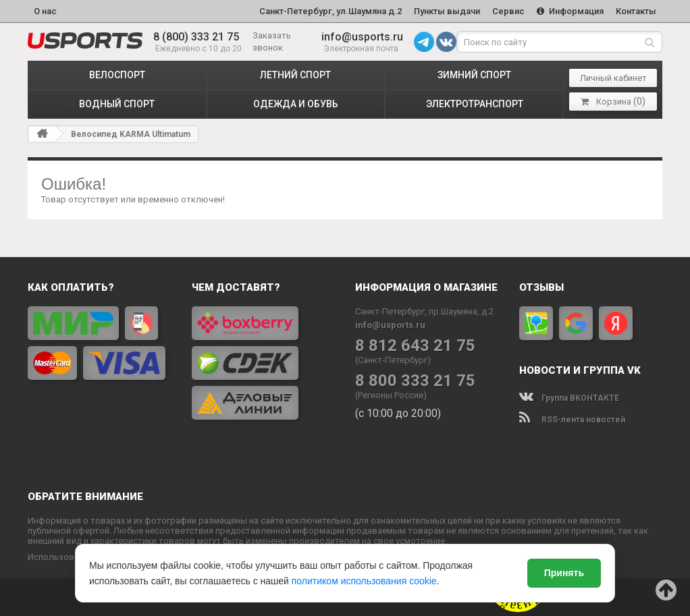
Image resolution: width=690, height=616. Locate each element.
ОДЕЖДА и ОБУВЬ (296, 104)
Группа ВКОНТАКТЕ (569, 398)
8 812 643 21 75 (415, 346)
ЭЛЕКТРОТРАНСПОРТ (475, 104)
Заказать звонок (272, 41)
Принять (564, 573)
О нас (45, 11)
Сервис (508, 11)
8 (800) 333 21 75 (196, 37)
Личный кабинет (613, 78)
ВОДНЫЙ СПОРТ (117, 104)
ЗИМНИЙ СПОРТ (474, 75)
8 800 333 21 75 (415, 381)
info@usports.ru (362, 37)
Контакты (636, 11)
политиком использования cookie (364, 581)
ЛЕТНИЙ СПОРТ (295, 75)
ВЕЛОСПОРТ (117, 75)
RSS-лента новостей (572, 420)
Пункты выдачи (447, 11)
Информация (570, 11)
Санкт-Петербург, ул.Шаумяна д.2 (330, 11)
